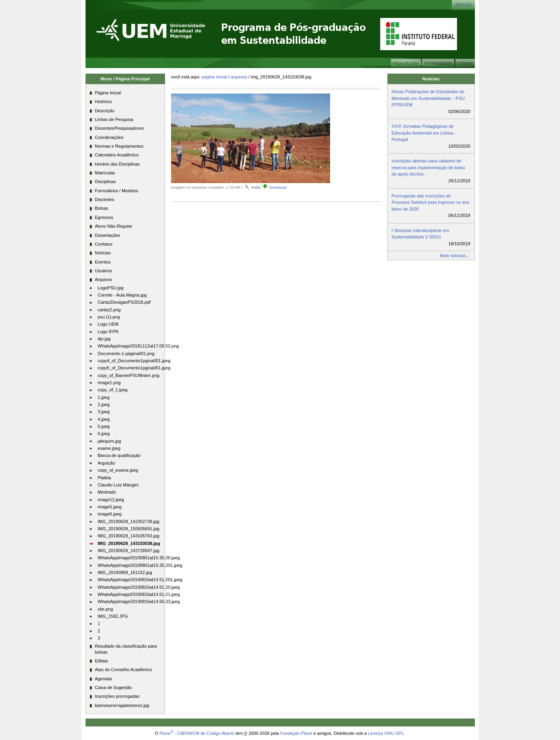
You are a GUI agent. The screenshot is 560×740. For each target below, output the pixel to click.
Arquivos (239, 77)
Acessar (463, 4)
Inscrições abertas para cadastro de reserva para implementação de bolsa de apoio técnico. (429, 167)
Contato (465, 63)
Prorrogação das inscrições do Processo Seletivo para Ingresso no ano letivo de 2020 (431, 202)
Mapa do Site (406, 63)
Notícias (431, 79)
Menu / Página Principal (125, 79)
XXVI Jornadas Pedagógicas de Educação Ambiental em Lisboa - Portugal (424, 133)
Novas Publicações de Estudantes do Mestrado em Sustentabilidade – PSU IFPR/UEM (428, 98)
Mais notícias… (455, 256)
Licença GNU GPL (386, 733)
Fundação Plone (296, 733)
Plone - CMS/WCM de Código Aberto (197, 733)
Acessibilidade (438, 63)
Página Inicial (214, 77)
